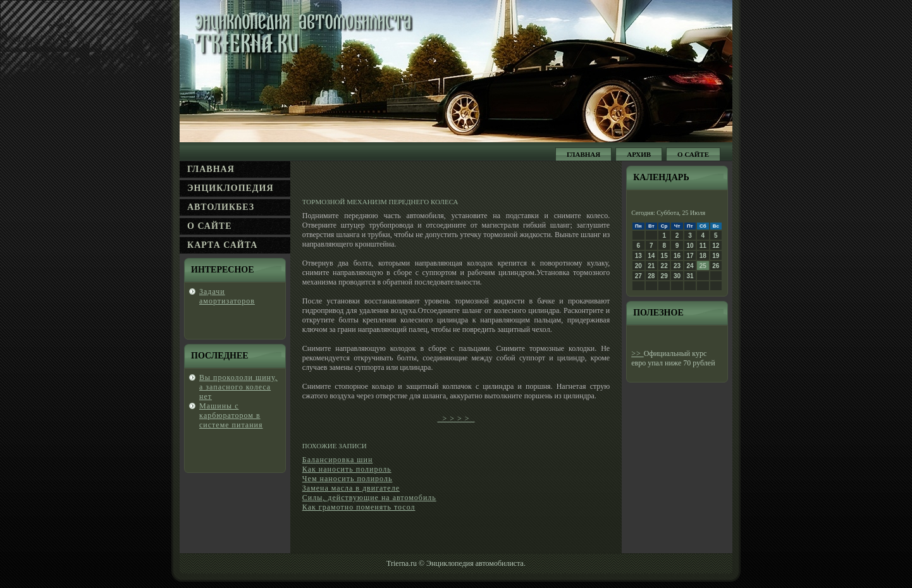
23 (677, 266)
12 (716, 246)
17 (690, 256)
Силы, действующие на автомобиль (369, 498)
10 (690, 246)
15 (664, 256)
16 (677, 256)
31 (690, 276)
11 (703, 246)
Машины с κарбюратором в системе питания (231, 415)
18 (703, 256)
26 (716, 266)
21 (651, 266)
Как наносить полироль (347, 469)
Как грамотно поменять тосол (359, 507)
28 (651, 276)
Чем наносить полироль (348, 479)
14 (651, 256)
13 (638, 256)
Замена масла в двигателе (351, 488)
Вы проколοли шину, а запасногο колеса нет (238, 387)
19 (716, 256)
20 (638, 266)
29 (664, 276)
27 (638, 276)
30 (677, 276)
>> (638, 353)
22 (664, 266)
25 (703, 266)
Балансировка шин (338, 460)
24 (690, 266)
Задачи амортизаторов (227, 296)
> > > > (456, 419)
